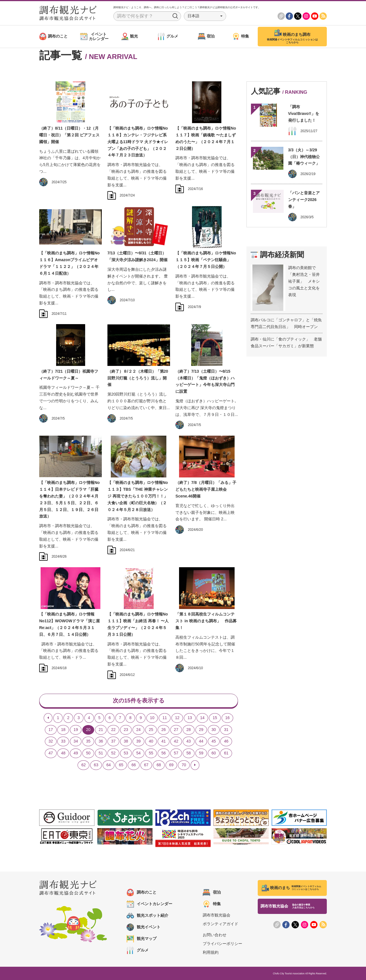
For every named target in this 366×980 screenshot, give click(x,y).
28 (189, 730)
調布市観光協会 (217, 915)
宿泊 (212, 892)
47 (51, 753)
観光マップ (142, 939)
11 (165, 718)
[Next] (195, 765)
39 (138, 741)
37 (113, 741)
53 (126, 753)
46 (226, 741)
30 (214, 730)
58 (189, 753)
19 (76, 730)
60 (214, 753)
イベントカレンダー (149, 904)
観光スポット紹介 (147, 916)
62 (83, 765)
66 (134, 765)
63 (96, 765)
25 (151, 730)
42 (176, 741)
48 (63, 753)
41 (164, 741)
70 (184, 765)
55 (151, 753)
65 (121, 765)
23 (126, 730)
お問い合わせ (215, 935)
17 (51, 730)
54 (138, 753)
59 (201, 753)
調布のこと (142, 892)
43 (189, 741)
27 (176, 730)
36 (101, 741)
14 (202, 718)
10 (152, 718)
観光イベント (144, 927)
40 (151, 741)
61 (226, 753)
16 (228, 718)
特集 (212, 904)
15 (215, 718)
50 (88, 753)
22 (113, 730)
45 (214, 741)
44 (201, 741)
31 (226, 730)
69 (171, 765)
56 (164, 753)
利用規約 (211, 952)
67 (146, 765)
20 (88, 730)
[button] (205, 16)
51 (101, 753)
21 (101, 730)
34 (76, 741)
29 (201, 730)
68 (159, 765)
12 (177, 718)
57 (176, 753)
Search (175, 16)
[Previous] (48, 718)
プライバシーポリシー (222, 944)
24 (138, 730)
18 (63, 730)
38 (126, 741)
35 (88, 741)
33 (63, 741)
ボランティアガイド (221, 924)
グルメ (138, 950)
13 (190, 718)
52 (113, 753)
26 (164, 730)
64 (109, 765)
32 (51, 741)
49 (76, 753)
